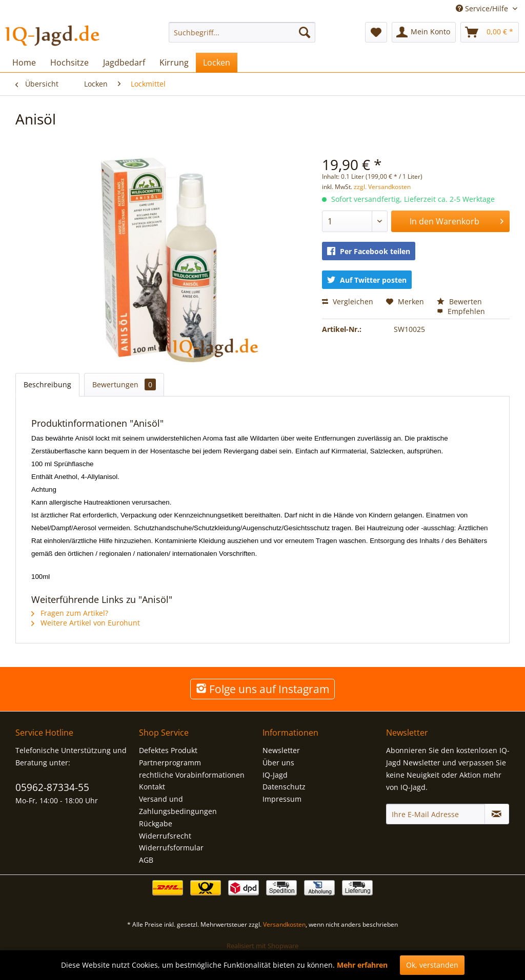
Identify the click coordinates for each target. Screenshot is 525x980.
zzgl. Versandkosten (382, 187)
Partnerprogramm (170, 763)
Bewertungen (124, 384)
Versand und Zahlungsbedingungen (178, 805)
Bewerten (459, 301)
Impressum (282, 799)
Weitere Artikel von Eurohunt (86, 623)
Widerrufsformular (171, 848)
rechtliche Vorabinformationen (192, 775)
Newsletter (281, 750)
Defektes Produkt (168, 750)
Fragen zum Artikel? (70, 613)
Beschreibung (47, 384)
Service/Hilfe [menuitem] (483, 8)
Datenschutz (284, 787)
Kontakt (152, 787)
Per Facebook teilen (369, 251)
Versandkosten (284, 924)
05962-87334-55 (52, 787)
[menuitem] (242, 32)
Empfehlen (461, 311)
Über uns (278, 763)
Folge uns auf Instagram (262, 689)
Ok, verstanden (432, 965)
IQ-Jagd (275, 775)
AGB (146, 860)
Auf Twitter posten (367, 280)
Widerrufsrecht (165, 836)
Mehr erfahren (362, 965)
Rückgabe (156, 823)
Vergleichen (348, 301)
